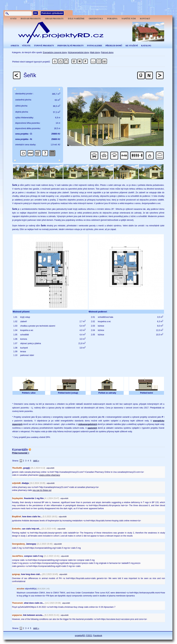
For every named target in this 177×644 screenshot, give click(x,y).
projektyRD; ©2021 (84, 636)
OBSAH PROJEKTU (54, 19)
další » (36, 461)
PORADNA (112, 19)
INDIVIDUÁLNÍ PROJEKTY (70, 46)
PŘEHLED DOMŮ (114, 46)
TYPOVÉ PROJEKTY (44, 46)
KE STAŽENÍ (132, 46)
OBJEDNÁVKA (96, 19)
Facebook (98, 636)
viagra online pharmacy (50, 475)
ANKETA (15, 46)
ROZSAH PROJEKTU (31, 19)
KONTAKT (145, 19)
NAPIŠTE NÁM (129, 19)
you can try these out (42, 490)
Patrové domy (107, 52)
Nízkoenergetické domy (79, 52)
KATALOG (146, 46)
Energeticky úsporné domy (55, 52)
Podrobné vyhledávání (52, 13)
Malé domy (95, 52)
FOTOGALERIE (95, 46)
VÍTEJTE (26, 46)
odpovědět (50, 468)
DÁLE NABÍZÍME (76, 19)
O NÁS (13, 19)
